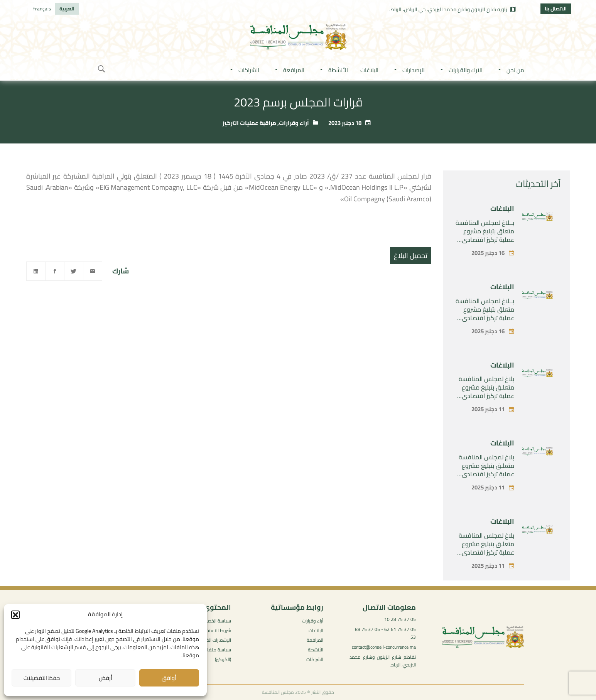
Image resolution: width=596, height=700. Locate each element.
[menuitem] (67, 9)
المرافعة (315, 640)
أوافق (169, 678)
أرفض (106, 678)
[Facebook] (55, 271)
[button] (15, 615)
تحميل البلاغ (411, 256)
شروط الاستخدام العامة (209, 630)
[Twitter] (74, 271)
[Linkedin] (36, 271)
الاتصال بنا (556, 8)
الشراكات (315, 659)
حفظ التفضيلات (42, 678)
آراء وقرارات (294, 123)
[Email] (93, 271)
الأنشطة (316, 650)
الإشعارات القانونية (213, 640)
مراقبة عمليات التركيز (249, 123)
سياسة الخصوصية (214, 621)
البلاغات (502, 208)
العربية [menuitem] (67, 8)
